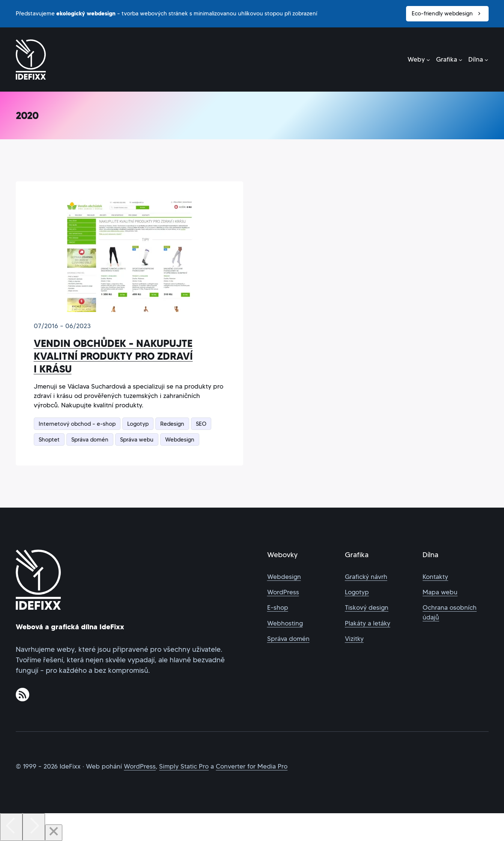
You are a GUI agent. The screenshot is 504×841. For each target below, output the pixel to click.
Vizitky (354, 639)
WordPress (283, 592)
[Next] (34, 827)
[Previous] (11, 827)
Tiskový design (367, 608)
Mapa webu (440, 592)
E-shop (278, 608)
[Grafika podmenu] (449, 60)
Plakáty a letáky (368, 623)
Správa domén (90, 439)
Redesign (172, 424)
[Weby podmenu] (419, 60)
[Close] (54, 833)
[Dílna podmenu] (478, 60)
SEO (201, 424)
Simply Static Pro (184, 766)
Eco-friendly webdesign (447, 14)
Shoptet (49, 439)
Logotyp (138, 424)
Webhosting (285, 623)
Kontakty (435, 577)
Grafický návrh (366, 577)
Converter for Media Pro (252, 766)
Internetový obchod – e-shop (77, 424)
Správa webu (137, 439)
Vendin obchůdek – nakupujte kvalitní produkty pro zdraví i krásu (113, 356)
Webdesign (180, 439)
